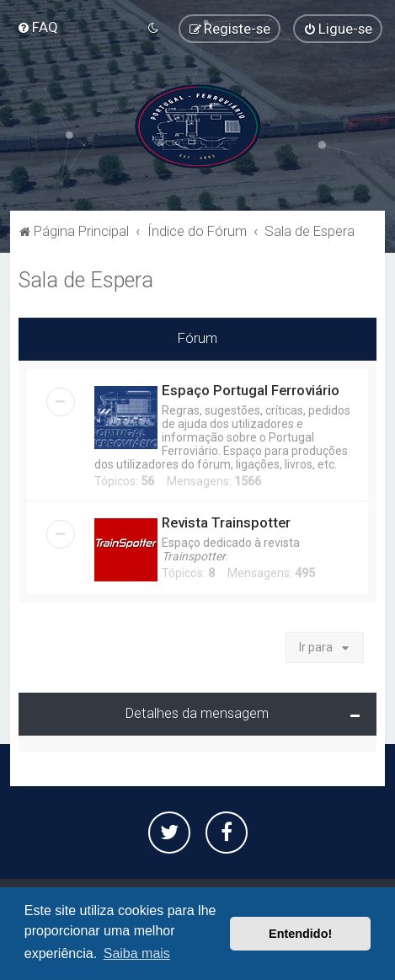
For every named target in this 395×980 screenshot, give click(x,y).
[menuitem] (37, 27)
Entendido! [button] (300, 934)
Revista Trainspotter (226, 522)
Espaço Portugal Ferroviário (251, 390)
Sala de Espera (86, 280)
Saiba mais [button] (137, 953)
